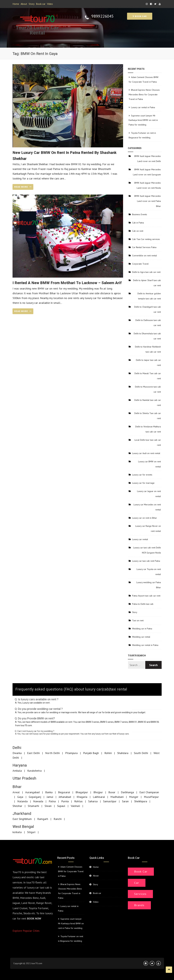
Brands (139, 905)
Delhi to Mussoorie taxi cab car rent (148, 389)
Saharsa (93, 801)
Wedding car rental (141, 637)
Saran (125, 801)
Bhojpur (98, 792)
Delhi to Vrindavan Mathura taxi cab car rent (148, 429)
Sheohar (17, 806)
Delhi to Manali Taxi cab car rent (148, 376)
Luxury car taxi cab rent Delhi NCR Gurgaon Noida (147, 550)
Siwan (48, 806)
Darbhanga (127, 792)
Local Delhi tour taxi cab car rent (148, 442)
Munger (134, 797)
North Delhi (52, 753)
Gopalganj (35, 797)
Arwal (16, 792)
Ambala (17, 771)
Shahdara (123, 753)
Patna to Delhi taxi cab (143, 604)
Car (137, 883)
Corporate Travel (140, 264)
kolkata (17, 832)
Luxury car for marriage (143, 483)
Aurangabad (32, 792)
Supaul (61, 806)
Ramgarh (43, 819)
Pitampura (71, 753)
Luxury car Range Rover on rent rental (148, 529)
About (24, 4)
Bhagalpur (82, 792)
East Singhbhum (22, 819)
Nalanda (22, 801)
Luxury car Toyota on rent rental (149, 572)
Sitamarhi (33, 806)
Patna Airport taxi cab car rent (146, 596)
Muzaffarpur (151, 797)
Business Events (140, 214)
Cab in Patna (138, 223)
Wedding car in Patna (142, 629)
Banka (49, 792)
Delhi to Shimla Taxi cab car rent (148, 416)
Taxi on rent (138, 620)
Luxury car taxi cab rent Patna (146, 561)
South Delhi (141, 753)
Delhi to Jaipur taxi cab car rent (148, 363)
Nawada (38, 801)
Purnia (65, 801)
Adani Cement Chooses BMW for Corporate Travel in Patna (71, 871)
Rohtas (78, 801)
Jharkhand (22, 814)
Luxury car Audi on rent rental (146, 453)
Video (50, 4)
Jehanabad (65, 797)
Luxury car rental (140, 539)
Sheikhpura (141, 801)
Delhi (17, 748)
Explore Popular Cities (26, 931)
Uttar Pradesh (24, 778)
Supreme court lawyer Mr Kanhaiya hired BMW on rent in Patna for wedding (143, 120)
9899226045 (102, 16)
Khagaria (82, 797)
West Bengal (23, 827)
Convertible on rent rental (144, 256)
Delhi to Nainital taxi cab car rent (148, 403)
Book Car (141, 871)
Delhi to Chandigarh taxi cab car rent (148, 309)
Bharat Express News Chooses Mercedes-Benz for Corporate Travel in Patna (144, 94)
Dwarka (17, 753)
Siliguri (31, 832)
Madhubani (117, 797)
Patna (52, 801)
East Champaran (149, 792)
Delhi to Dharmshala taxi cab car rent (147, 336)
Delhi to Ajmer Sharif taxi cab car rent (147, 283)
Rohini (108, 753)
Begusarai (64, 792)
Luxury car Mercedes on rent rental (147, 507)
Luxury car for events (142, 475)
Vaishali (75, 806)
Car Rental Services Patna (144, 247)
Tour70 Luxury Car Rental (37, 30)
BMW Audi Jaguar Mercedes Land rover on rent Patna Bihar (148, 201)
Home (16, 4)
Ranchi (58, 819)
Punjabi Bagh (91, 753)
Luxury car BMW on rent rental (149, 464)
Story (32, 4)
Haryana (20, 765)
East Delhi (33, 753)
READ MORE (23, 187)
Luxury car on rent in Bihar (144, 518)
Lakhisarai (99, 797)
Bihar (17, 787)
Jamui (50, 797)
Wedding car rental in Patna (145, 645)
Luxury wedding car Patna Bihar (149, 585)
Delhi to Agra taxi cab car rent (146, 272)
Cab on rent (138, 231)
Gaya (20, 797)
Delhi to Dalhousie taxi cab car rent (148, 323)
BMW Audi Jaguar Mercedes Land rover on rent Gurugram (147, 172)
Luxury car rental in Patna (143, 107)
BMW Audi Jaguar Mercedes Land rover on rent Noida (148, 185)
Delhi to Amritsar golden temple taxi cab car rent (149, 296)
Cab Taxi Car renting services (146, 239)
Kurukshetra (34, 771)
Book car (41, 4)
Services (140, 894)
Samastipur (110, 801)
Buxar (112, 792)
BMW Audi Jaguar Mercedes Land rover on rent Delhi (148, 159)
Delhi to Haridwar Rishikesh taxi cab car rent (148, 349)
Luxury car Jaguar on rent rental (149, 494)
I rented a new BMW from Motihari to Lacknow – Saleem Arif (67, 283)
